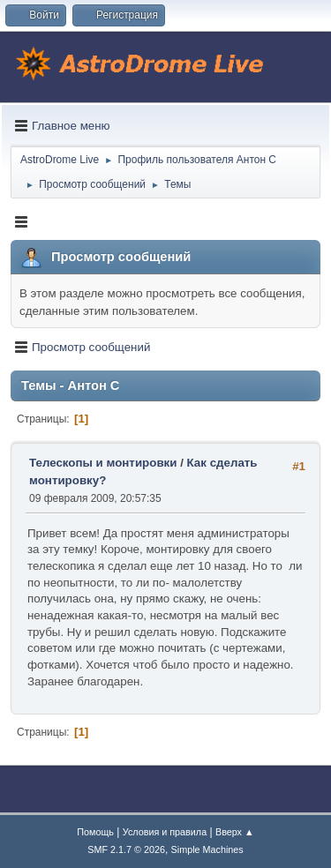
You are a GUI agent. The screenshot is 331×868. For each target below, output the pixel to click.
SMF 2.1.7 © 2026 (126, 849)
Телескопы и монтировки (103, 463)
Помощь (95, 832)
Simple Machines (207, 849)
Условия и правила (165, 832)
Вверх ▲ (235, 832)
